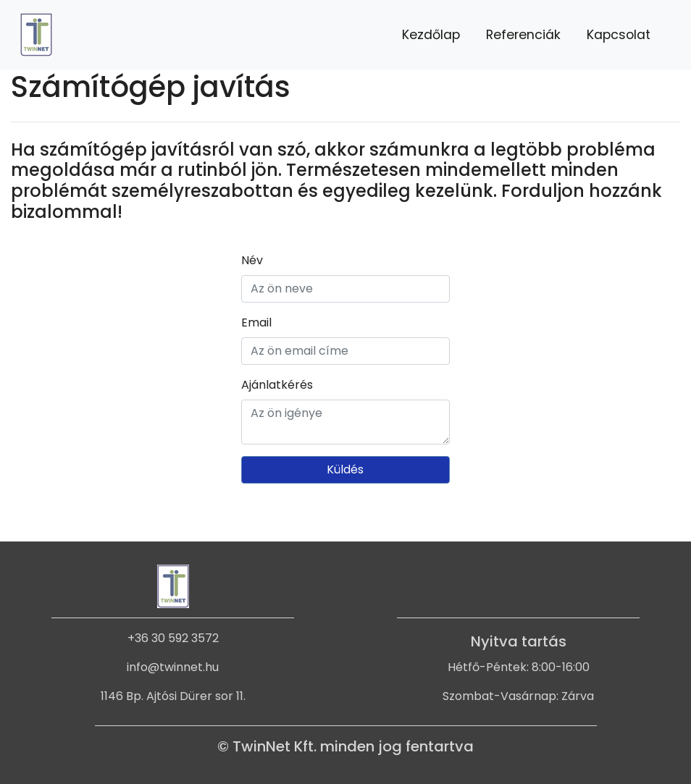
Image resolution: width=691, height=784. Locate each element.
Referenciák (523, 35)
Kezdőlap (431, 35)
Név (252, 260)
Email (256, 323)
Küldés (345, 469)
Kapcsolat (619, 35)
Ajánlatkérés (277, 385)
